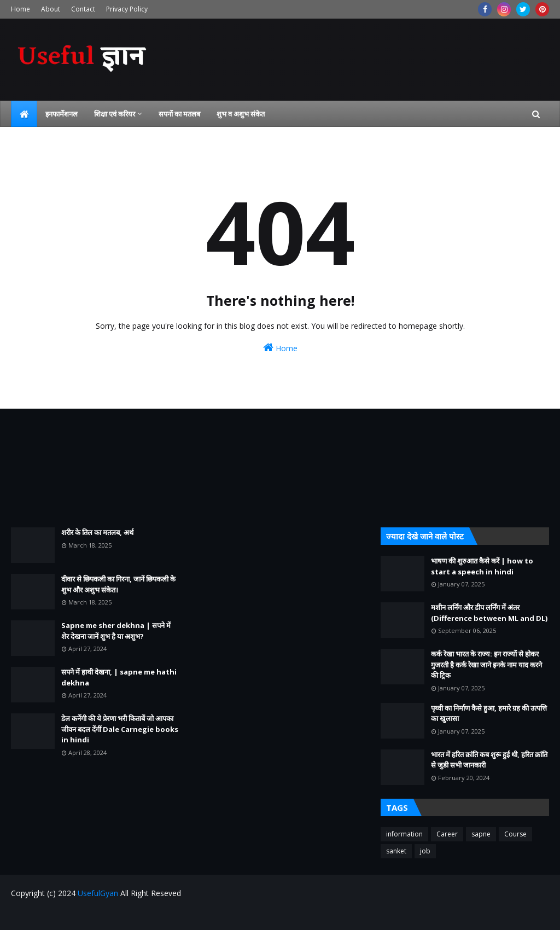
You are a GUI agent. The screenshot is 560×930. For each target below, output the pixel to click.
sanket (396, 851)
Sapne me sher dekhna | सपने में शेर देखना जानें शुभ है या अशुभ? (116, 631)
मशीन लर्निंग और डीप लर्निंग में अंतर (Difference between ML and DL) (489, 613)
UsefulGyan (98, 893)
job (425, 851)
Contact (83, 9)
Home (21, 9)
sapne (481, 834)
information (404, 834)
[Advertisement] (95, 468)
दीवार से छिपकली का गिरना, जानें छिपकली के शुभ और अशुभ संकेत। (118, 584)
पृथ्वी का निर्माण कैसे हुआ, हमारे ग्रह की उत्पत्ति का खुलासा (489, 713)
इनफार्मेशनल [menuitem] (62, 114)
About (51, 9)
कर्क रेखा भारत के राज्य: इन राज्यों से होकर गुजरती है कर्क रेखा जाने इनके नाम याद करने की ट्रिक (486, 664)
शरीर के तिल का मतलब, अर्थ (97, 532)
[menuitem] (24, 114)
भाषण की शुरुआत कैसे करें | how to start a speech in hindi (482, 566)
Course (515, 834)
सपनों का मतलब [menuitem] (179, 114)
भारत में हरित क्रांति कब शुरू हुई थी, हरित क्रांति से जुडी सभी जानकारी (489, 760)
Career (447, 834)
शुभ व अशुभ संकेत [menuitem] (241, 114)
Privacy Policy (127, 9)
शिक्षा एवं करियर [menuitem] (115, 114)
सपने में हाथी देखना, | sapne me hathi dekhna (119, 677)
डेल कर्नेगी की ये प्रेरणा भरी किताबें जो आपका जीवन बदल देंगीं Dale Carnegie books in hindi (120, 729)
